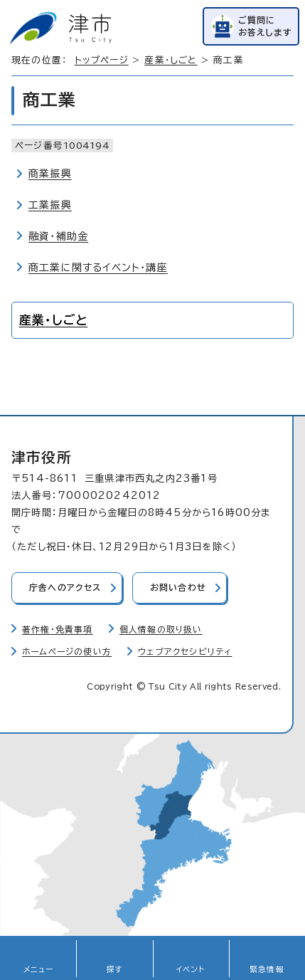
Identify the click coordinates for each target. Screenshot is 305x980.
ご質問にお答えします (265, 26)
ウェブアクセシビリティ (185, 652)
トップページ (102, 60)
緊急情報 (267, 969)
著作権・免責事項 (58, 629)
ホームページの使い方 (67, 652)
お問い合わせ (178, 588)
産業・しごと (171, 60)
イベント (191, 969)
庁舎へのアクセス (65, 588)
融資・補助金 (58, 236)
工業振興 (50, 205)
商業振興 (50, 174)
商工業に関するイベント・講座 (98, 268)
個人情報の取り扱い (161, 629)
